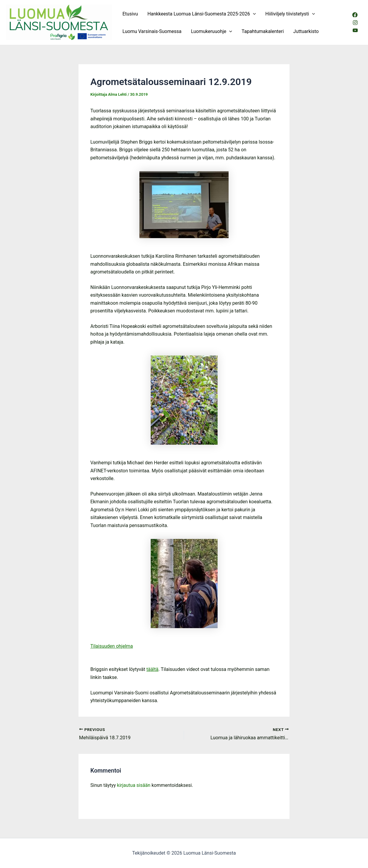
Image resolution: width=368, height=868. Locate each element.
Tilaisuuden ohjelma (112, 646)
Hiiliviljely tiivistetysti (290, 14)
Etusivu (130, 14)
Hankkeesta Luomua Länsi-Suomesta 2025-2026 (202, 14)
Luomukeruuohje (211, 31)
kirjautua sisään (134, 785)
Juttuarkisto (306, 31)
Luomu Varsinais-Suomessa (152, 31)
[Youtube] (355, 30)
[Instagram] (355, 23)
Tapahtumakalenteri (263, 31)
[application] (253, 14)
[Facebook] (355, 15)
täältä (152, 669)
